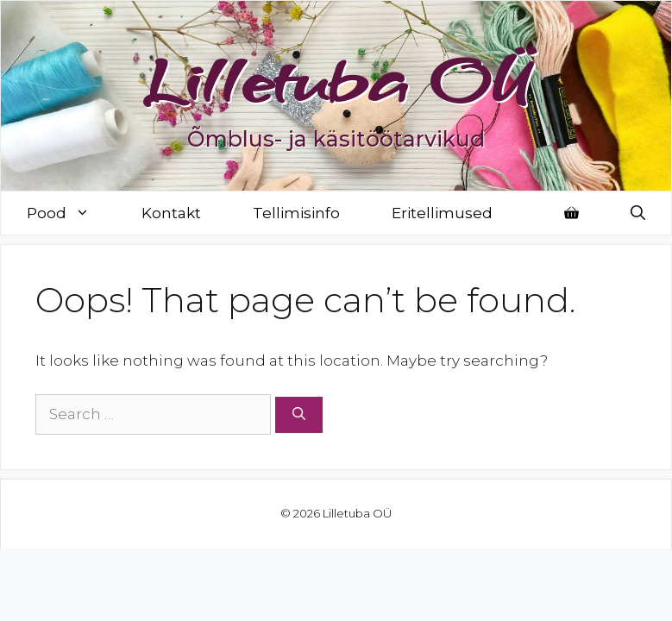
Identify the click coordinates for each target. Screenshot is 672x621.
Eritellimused (442, 213)
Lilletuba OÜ (336, 79)
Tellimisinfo (296, 213)
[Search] (299, 415)
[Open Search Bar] (638, 213)
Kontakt (171, 213)
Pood (71, 213)
